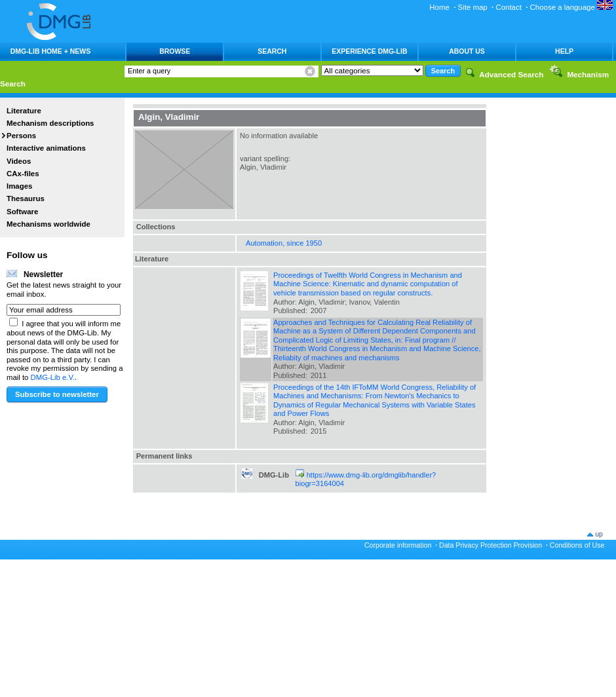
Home (439, 7)
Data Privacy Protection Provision (491, 545)
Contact (508, 7)
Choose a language (571, 7)
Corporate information (398, 545)
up (599, 534)
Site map (473, 7)
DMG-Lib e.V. (53, 377)
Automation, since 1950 (284, 243)
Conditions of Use (577, 545)
